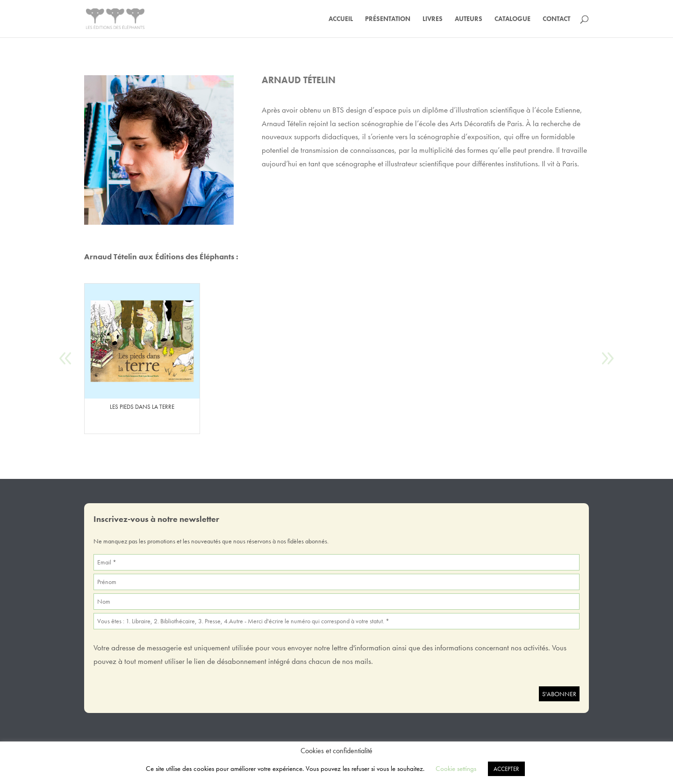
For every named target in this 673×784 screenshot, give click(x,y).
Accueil (341, 19)
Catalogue (512, 19)
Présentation (388, 19)
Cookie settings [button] (456, 769)
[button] (607, 359)
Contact (556, 19)
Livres (433, 19)
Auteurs (469, 19)
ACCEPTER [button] (506, 769)
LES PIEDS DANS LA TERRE (142, 407)
